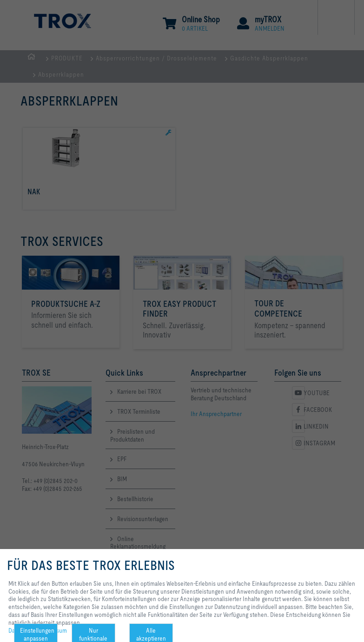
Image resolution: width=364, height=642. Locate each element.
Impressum (53, 630)
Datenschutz (24, 630)
